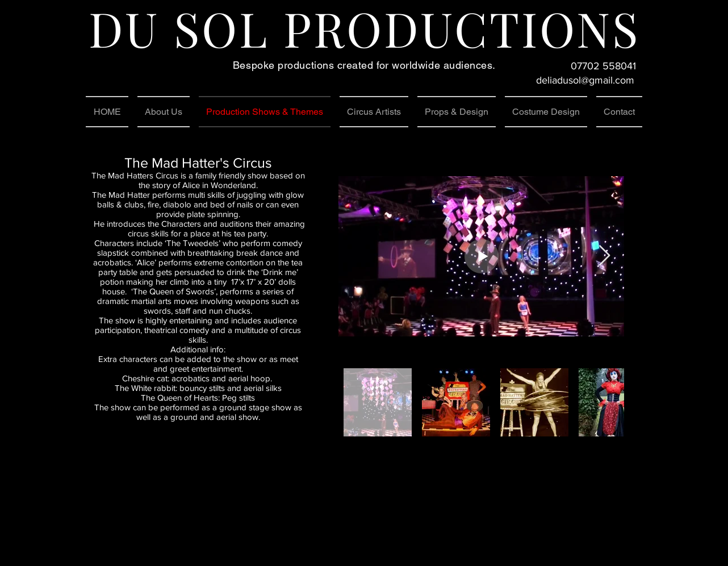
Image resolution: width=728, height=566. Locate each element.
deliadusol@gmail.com (585, 80)
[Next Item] (604, 256)
